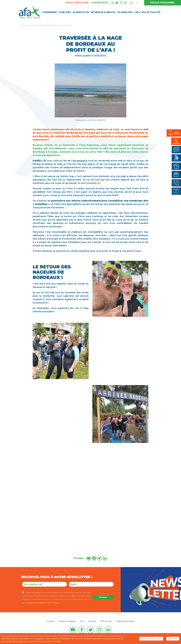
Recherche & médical (103, 12)
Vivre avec (65, 12)
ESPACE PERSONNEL (163, 3)
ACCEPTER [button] (173, 639)
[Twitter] (99, 558)
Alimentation (81, 12)
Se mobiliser (125, 12)
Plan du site (106, 621)
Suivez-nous (100, 3)
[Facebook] (94, 558)
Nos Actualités (151, 12)
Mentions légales (67, 621)
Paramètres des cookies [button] (151, 639)
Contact (51, 621)
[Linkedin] (105, 558)
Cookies (92, 621)
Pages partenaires (125, 621)
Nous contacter (77, 3)
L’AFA (137, 12)
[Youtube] (89, 558)
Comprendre (49, 12)
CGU (82, 621)
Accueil (24, 25)
